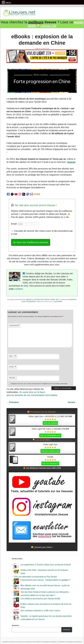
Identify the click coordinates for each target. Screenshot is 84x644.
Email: (14, 224)
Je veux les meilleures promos (31, 242)
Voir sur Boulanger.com (50, 435)
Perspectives (31, 301)
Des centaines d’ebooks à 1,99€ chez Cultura (40, 611)
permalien (59, 301)
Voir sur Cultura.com (50, 451)
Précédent (13, 402)
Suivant (73, 402)
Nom (13, 356)
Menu (8, 3)
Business (73, 299)
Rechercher (16, 625)
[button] (4, 2)
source (71, 162)
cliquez (56, 24)
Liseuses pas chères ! (42, 547)
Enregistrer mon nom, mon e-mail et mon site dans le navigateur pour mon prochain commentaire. (39, 384)
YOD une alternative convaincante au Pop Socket (35, 577)
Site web (12, 378)
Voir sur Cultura (50, 423)
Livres (24, 301)
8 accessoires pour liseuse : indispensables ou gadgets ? (45, 580)
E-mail (13, 367)
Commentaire (14, 326)
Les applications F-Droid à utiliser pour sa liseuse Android (45, 565)
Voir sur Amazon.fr (50, 463)
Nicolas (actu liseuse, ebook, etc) (47, 299)
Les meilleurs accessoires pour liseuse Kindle (40, 599)
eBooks (29, 299)
